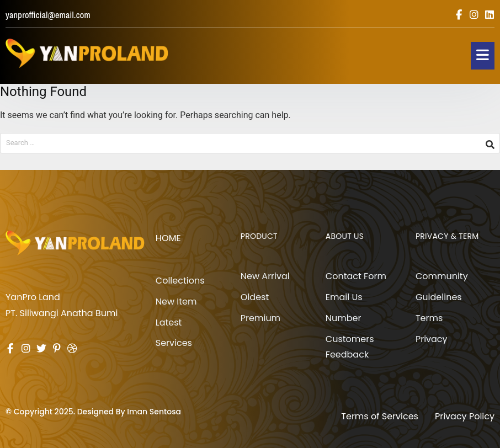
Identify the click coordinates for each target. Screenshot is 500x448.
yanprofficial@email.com (48, 15)
